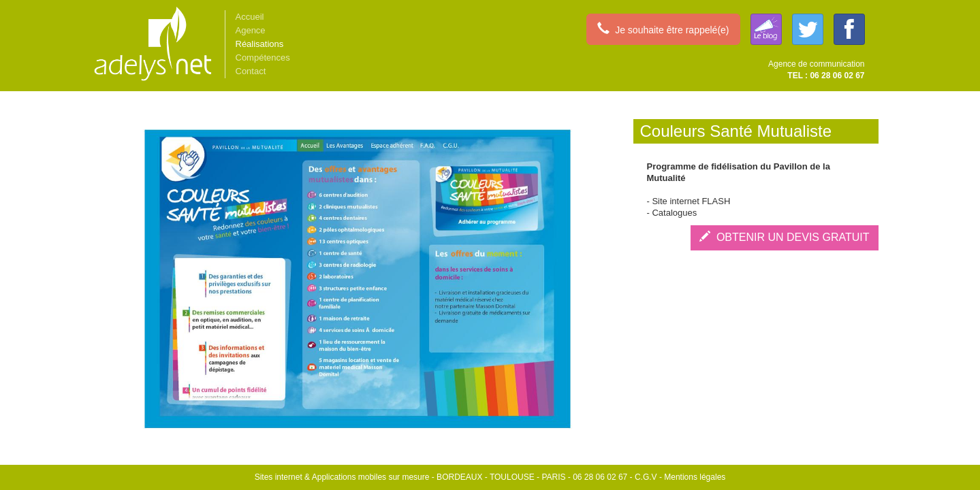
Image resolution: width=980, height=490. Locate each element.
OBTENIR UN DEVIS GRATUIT (785, 237)
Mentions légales (695, 477)
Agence (251, 30)
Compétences (263, 58)
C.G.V (646, 477)
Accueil (250, 17)
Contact (251, 71)
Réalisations (260, 44)
